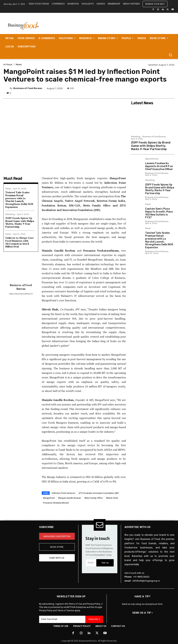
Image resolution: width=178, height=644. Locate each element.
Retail (8, 189)
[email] (91, 563)
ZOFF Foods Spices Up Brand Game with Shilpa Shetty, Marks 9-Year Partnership (20, 222)
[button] (170, 55)
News (19, 64)
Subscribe (94, 619)
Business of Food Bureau (28, 88)
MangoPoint (49, 498)
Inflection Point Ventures (64, 493)
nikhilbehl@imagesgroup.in (146, 581)
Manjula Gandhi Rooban (70, 498)
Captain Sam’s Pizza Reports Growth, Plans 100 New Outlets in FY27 (159, 213)
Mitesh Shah (112, 498)
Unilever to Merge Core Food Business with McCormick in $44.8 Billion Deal (19, 242)
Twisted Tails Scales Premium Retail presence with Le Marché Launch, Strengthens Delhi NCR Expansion (19, 200)
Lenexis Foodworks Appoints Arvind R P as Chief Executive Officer (159, 166)
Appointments (152, 159)
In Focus (8, 64)
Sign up (105, 563)
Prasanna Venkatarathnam (56, 503)
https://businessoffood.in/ (21, 294)
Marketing (10, 214)
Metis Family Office (94, 498)
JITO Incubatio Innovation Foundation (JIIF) (99, 493)
